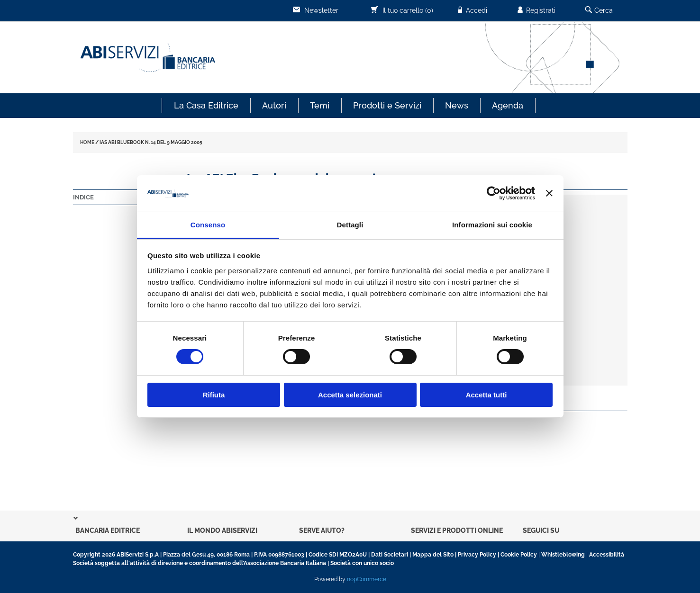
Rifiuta (214, 395)
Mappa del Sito (433, 555)
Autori (274, 105)
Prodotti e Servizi (387, 105)
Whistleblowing (563, 555)
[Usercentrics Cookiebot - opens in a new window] (494, 193)
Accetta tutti (486, 395)
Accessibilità (607, 555)
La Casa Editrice (206, 105)
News (457, 105)
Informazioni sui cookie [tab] (492, 225)
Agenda (508, 105)
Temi (320, 105)
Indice (83, 197)
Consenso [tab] (208, 225)
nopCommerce (367, 579)
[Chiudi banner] (549, 193)
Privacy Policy (477, 555)
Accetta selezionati (350, 395)
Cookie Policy (519, 555)
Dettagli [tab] (350, 225)
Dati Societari (390, 555)
